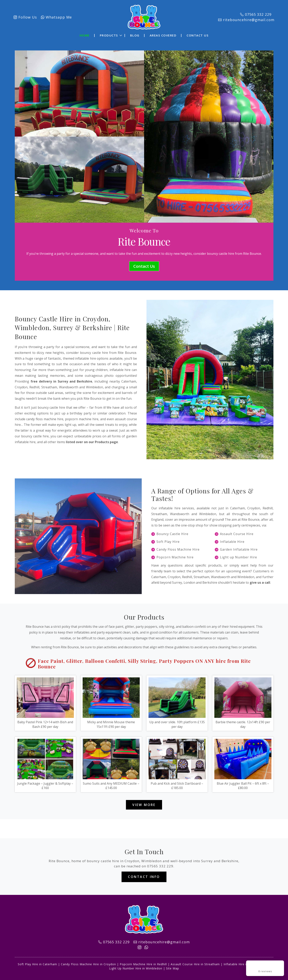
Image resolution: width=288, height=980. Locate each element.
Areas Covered (163, 35)
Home (85, 35)
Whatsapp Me (56, 17)
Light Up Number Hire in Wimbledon (136, 968)
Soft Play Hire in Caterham (37, 964)
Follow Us (25, 17)
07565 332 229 (160, 866)
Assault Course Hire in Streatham (195, 964)
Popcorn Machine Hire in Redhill (143, 964)
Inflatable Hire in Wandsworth (245, 964)
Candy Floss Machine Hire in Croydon (88, 964)
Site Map (173, 968)
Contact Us (197, 35)
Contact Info (144, 877)
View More (144, 805)
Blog (135, 35)
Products (109, 35)
